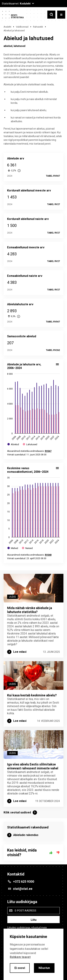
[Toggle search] (51, 15)
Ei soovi (20, 968)
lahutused (19, 46)
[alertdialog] (33, 954)
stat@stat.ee (23, 889)
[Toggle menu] (61, 15)
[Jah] (51, 853)
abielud (8, 46)
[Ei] (58, 853)
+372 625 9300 (24, 881)
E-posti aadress (26, 911)
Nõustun (44, 968)
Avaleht (7, 27)
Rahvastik (38, 27)
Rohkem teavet (20, 957)
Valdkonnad (22, 27)
